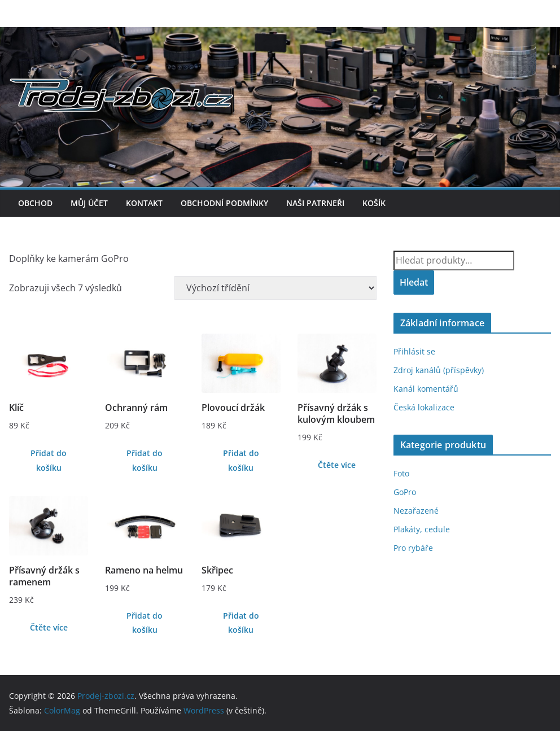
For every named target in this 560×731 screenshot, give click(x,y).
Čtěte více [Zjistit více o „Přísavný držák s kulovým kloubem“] (337, 465)
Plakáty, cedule (422, 529)
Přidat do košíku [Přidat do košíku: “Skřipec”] (241, 623)
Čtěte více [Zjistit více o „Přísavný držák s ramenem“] (49, 627)
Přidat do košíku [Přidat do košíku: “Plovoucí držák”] (241, 460)
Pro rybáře (413, 548)
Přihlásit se (414, 351)
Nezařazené (416, 511)
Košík (374, 203)
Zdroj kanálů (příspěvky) (439, 370)
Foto (401, 473)
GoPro (405, 492)
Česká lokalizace (424, 407)
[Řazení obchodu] (275, 288)
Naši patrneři (315, 203)
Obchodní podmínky (224, 203)
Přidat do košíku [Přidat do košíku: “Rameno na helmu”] (145, 623)
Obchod (35, 203)
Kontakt (144, 203)
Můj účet (89, 203)
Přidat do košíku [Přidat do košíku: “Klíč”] (49, 460)
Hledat (414, 282)
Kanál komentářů (426, 389)
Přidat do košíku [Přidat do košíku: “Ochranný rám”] (145, 460)
